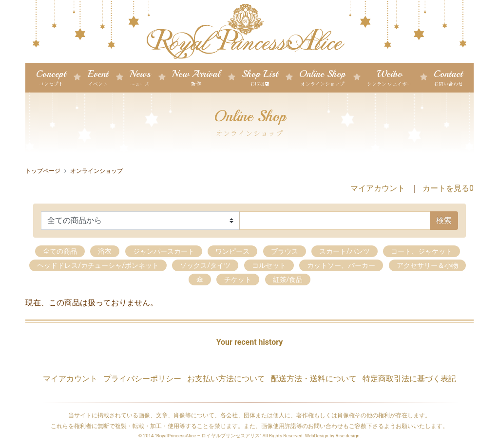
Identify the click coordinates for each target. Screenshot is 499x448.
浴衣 (105, 251)
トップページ (43, 171)
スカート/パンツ (345, 251)
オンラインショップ (96, 171)
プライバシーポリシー (142, 379)
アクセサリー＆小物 (427, 265)
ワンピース (232, 251)
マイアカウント (378, 188)
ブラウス (285, 251)
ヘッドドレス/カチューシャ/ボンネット (98, 265)
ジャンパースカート (164, 251)
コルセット (269, 265)
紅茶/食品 (288, 280)
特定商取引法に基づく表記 (409, 379)
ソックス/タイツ (205, 265)
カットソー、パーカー (341, 265)
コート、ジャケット (422, 251)
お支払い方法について (226, 379)
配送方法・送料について (314, 379)
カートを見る (448, 188)
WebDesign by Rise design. (333, 436)
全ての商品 (60, 251)
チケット (238, 280)
